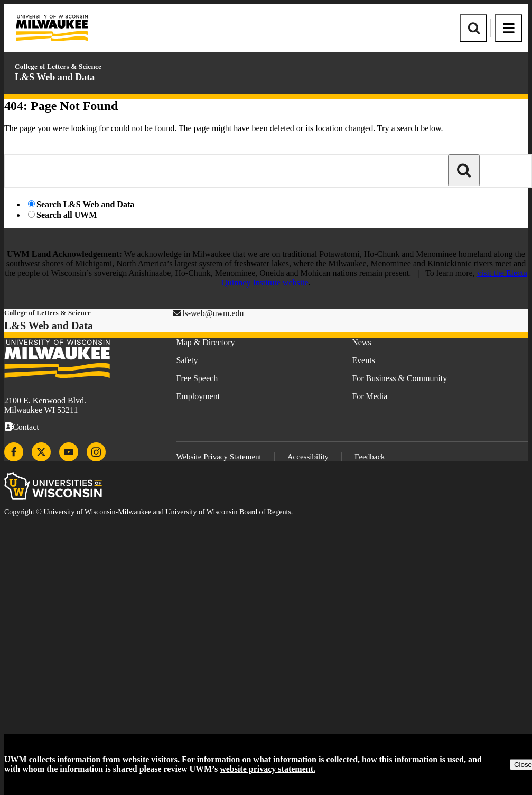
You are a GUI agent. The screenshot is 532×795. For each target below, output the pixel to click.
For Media (370, 396)
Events (363, 360)
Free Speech (197, 378)
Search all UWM (67, 215)
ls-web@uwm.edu (213, 313)
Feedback (370, 457)
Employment (198, 396)
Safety (187, 360)
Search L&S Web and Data (85, 204)
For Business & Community (399, 378)
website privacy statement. (268, 769)
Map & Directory (206, 342)
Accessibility (308, 457)
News (361, 342)
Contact (26, 427)
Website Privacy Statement (219, 457)
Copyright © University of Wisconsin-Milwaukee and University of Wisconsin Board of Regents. (148, 512)
